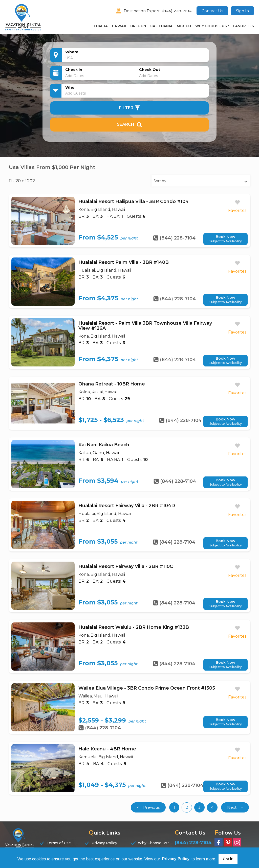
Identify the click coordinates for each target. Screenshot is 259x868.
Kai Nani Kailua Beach (104, 445)
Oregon (138, 26)
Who (70, 87)
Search (129, 124)
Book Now (225, 239)
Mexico (184, 26)
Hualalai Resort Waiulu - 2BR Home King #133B (134, 627)
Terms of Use (59, 843)
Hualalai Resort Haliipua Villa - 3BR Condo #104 (134, 201)
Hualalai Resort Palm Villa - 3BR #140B (124, 262)
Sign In (242, 11)
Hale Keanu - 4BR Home (107, 749)
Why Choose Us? (212, 26)
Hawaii (119, 26)
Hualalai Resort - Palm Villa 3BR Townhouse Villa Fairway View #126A (145, 326)
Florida (100, 26)
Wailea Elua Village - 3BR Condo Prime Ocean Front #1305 (147, 688)
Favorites (244, 26)
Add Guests (75, 93)
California (161, 26)
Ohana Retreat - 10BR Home (112, 384)
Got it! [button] (228, 859)
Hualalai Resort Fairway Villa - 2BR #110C (126, 566)
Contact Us (212, 11)
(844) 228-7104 (177, 11)
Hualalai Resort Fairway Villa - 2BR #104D (127, 506)
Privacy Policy (104, 843)
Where (72, 52)
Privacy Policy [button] (176, 859)
